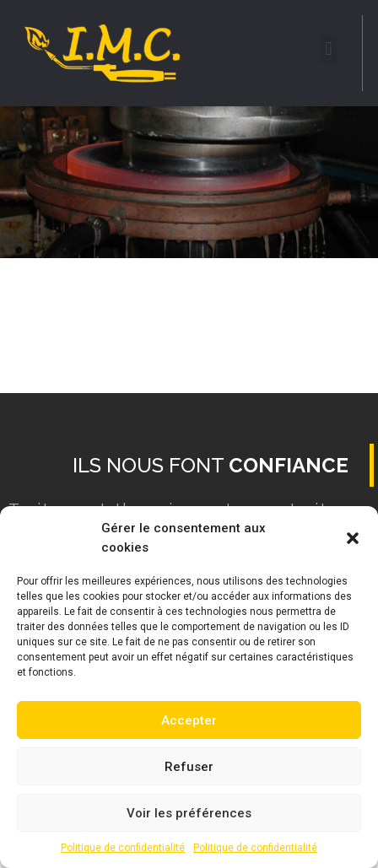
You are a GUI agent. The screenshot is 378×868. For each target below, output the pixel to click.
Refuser (189, 767)
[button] (353, 538)
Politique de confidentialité (123, 848)
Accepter (189, 720)
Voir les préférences (189, 813)
